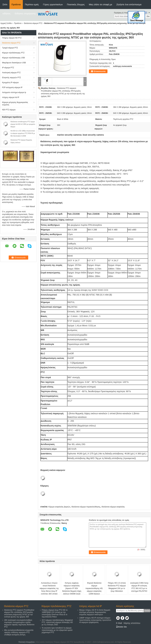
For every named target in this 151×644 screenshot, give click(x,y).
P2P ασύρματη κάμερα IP (12, 87)
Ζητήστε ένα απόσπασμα (129, 4)
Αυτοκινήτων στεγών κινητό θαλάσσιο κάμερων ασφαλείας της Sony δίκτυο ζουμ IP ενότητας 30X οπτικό (49, 588)
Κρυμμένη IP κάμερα (10, 83)
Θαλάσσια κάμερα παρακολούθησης (86, 507)
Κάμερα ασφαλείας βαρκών (59, 507)
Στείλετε (147, 611)
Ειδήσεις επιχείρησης (25, 13)
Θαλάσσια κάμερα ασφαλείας (113, 507)
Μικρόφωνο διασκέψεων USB (14, 63)
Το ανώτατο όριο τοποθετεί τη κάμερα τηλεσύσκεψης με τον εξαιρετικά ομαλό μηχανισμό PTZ (57, 630)
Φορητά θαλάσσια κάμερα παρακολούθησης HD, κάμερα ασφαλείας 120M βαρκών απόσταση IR (94, 590)
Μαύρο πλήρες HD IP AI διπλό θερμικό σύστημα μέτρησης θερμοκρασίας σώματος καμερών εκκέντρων (95, 612)
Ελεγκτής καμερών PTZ (11, 78)
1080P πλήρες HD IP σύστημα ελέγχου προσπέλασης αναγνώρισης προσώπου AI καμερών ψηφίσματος (95, 620)
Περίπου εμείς (32, 4)
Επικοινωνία (100, 71)
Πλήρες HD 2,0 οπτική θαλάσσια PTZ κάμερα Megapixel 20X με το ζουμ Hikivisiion (117, 587)
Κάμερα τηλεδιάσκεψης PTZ (13, 53)
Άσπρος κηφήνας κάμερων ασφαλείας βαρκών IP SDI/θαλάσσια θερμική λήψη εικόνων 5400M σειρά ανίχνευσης (72, 590)
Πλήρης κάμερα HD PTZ (12, 38)
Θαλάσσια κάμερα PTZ (33, 23)
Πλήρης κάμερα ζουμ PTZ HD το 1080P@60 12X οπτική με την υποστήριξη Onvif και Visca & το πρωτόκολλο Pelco (55, 613)
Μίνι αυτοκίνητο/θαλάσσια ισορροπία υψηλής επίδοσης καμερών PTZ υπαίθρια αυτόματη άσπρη (19, 632)
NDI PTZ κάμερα (9, 110)
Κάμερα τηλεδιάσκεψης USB (13, 58)
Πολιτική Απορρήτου (26, 642)
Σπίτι (5, 4)
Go (148, 16)
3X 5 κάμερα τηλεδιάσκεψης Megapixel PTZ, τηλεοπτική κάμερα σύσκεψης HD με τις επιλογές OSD (57, 622)
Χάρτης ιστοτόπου (132, 623)
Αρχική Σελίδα (6, 23)
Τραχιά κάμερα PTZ (10, 48)
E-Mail (119, 623)
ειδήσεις (7, 13)
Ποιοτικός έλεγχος (76, 4)
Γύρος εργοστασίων (53, 4)
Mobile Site (121, 627)
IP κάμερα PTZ (8, 68)
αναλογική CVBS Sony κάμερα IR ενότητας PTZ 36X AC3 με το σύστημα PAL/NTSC (139, 587)
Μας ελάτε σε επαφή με (100, 4)
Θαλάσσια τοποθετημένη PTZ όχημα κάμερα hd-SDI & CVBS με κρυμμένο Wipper (23, 124)
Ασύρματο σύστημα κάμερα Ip (14, 92)
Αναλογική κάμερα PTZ (11, 73)
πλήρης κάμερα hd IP (11, 97)
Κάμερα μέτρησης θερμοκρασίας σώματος (15, 104)
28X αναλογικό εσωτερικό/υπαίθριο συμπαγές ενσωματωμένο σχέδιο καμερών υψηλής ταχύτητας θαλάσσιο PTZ (19, 623)
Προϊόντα (16, 4)
